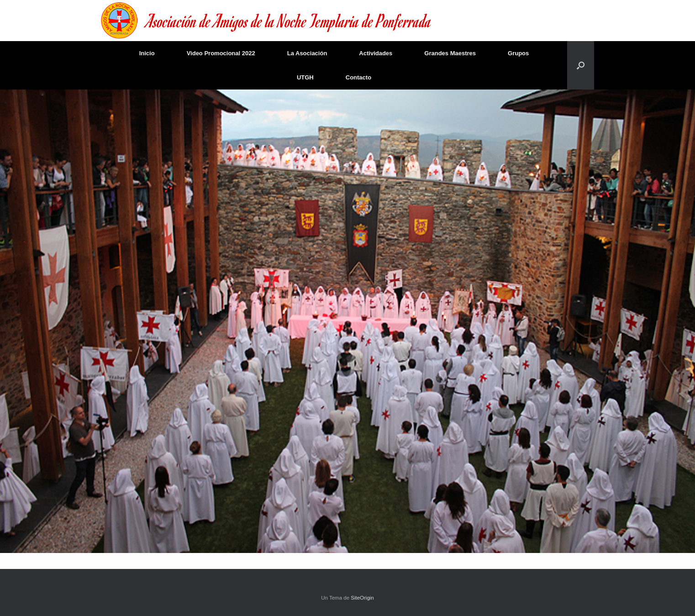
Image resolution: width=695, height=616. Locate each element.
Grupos (518, 53)
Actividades (376, 53)
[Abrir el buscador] (581, 65)
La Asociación (307, 53)
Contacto (358, 77)
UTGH (305, 77)
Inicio (147, 53)
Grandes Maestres (450, 53)
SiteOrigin (362, 598)
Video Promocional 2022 (221, 53)
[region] (347, 321)
